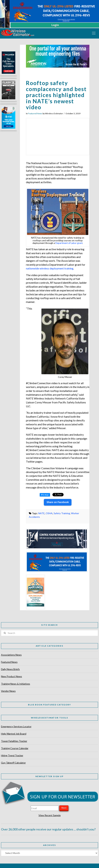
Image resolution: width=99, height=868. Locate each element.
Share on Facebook (58, 502)
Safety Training (62, 513)
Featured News (35, 113)
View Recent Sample (50, 815)
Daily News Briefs (10, 669)
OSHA (49, 513)
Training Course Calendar (15, 748)
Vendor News (8, 691)
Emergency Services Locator (16, 726)
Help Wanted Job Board (14, 734)
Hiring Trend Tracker (12, 755)
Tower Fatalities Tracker (14, 741)
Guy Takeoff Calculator (13, 763)
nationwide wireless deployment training (50, 268)
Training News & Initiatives (16, 684)
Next (64, 808)
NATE (42, 513)
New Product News (12, 676)
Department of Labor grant (69, 243)
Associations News (11, 655)
